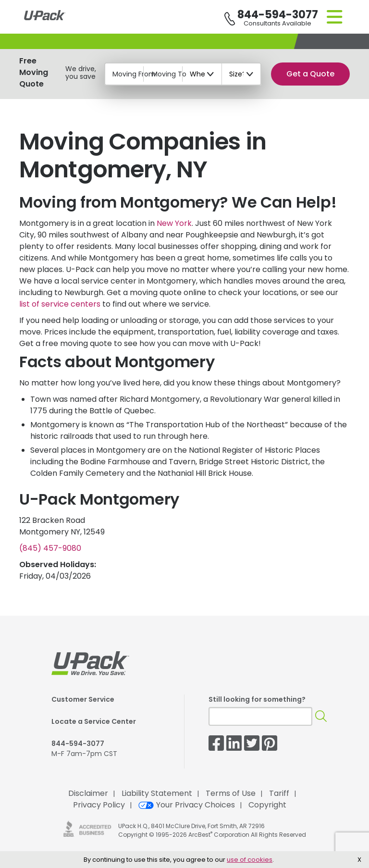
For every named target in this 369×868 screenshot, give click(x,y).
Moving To (169, 74)
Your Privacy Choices (187, 805)
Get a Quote (310, 74)
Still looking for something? (257, 699)
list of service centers (60, 304)
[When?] (202, 74)
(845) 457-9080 (50, 548)
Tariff (279, 793)
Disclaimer (88, 793)
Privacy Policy (99, 805)
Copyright (267, 805)
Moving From (134, 74)
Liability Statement (157, 793)
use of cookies (250, 860)
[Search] (321, 716)
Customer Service (83, 699)
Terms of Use (231, 793)
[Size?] (242, 74)
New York (174, 223)
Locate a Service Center (94, 721)
